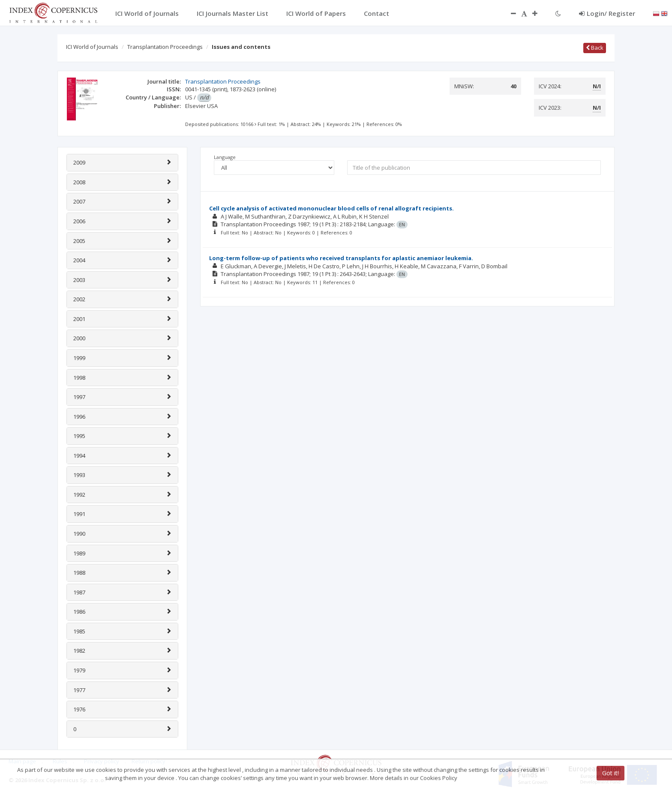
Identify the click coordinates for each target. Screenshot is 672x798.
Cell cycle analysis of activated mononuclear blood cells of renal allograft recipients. (331, 208)
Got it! (610, 773)
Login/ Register (607, 13)
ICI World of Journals (92, 47)
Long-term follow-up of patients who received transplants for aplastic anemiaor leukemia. (341, 258)
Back (595, 48)
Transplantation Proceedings (165, 47)
